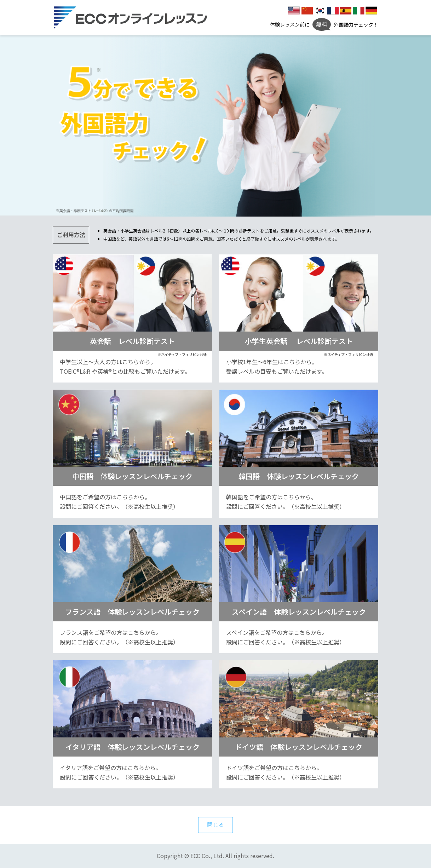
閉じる (215, 825)
